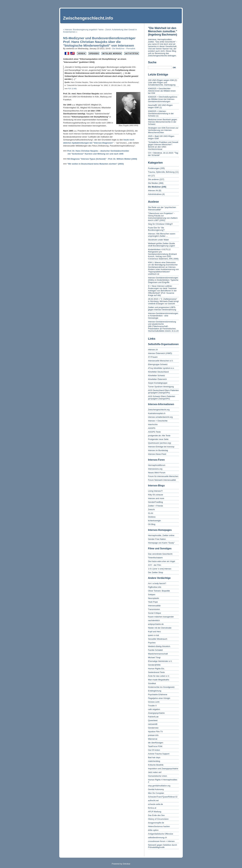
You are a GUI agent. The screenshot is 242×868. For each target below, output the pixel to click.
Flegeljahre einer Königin (159, 698)
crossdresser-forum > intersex (161, 841)
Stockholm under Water (158, 240)
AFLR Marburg (155, 812)
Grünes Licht (154, 702)
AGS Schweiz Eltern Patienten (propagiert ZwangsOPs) (162, 398)
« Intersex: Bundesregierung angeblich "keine (83, 30)
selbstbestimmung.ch (157, 838)
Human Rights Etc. (156, 669)
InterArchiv (153, 424)
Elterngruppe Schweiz (158, 364)
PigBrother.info (155, 587)
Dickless (152, 517)
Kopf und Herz (154, 632)
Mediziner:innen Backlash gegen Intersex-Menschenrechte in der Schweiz (163, 122)
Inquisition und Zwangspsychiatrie (163, 769)
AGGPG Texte (154, 432)
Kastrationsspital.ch (157, 413)
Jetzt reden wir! (155, 772)
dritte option (153, 830)
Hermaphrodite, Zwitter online (161, 535)
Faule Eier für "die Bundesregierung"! (156, 229)
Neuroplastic (154, 598)
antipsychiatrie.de (156, 624)
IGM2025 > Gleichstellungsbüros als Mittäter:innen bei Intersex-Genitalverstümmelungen (163, 99)
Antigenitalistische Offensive (161, 834)
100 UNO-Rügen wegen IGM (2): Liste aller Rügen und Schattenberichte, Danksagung (163, 82)
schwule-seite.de (155, 804)
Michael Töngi (154, 657)
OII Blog (152, 524)
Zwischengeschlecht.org (159, 410)
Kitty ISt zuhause (156, 495)
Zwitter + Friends (155, 506)
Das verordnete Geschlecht (160, 554)
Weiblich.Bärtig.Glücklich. (159, 646)
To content (217, 2)
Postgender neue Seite (158, 439)
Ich (149, 176)
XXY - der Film (154, 565)
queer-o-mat (153, 635)
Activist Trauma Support (159, 754)
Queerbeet (153, 720)
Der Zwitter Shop (156, 572)
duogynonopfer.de (156, 823)
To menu (227, 2)
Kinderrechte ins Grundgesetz (161, 687)
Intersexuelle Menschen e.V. (161, 361)
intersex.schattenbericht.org (160, 417)
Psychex (152, 643)
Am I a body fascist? (157, 583)
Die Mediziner (118, 49)
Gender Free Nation (157, 539)
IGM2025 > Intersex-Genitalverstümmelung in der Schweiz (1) (161, 113)
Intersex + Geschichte (158, 421)
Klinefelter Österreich (157, 379)
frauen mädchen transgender (161, 617)
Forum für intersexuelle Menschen (163, 476)
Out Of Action (154, 750)
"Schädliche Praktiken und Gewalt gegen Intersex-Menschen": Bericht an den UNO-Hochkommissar (163, 146)
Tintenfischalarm (155, 558)
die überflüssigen (156, 743)
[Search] (160, 68)
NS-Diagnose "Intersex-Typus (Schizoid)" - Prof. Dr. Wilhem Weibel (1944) (102, 159)
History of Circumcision (158, 819)
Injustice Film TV (155, 732)
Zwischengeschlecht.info (88, 18)
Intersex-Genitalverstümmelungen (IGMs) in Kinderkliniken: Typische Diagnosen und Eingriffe (163, 280)
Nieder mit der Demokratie (160, 628)
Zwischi (151, 509)
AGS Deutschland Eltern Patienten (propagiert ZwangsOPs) (163, 391)
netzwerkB (153, 724)
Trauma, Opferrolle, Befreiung (161, 172)
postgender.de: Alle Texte (159, 436)
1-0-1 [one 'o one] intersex (160, 569)
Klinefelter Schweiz (156, 376)
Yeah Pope (153, 602)
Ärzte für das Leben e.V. (159, 676)
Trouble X (152, 706)
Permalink (131, 49)
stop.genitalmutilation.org (159, 786)
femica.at (152, 808)
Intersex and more (156, 498)
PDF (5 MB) (72, 89)
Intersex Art (153, 190)
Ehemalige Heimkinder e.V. (160, 661)
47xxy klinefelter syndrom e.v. (161, 368)
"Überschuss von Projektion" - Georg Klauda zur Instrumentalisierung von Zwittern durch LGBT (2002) (163, 217)
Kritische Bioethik (156, 765)
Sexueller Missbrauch (158, 639)
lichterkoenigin (154, 521)
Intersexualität (154, 606)
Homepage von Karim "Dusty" (161, 543)
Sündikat (152, 683)
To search (237, 2)
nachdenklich (154, 620)
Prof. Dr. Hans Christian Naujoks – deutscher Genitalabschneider (98, 151)
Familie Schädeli (155, 650)
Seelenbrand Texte (156, 672)
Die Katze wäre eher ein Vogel (162, 561)
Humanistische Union (158, 776)
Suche (152, 62)
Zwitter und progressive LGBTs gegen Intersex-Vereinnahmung (162, 308)
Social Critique (154, 613)
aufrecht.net (153, 800)
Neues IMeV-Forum (157, 473)
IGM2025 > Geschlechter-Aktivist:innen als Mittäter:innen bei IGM (162, 91)
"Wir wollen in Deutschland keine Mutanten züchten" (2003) (95, 164)
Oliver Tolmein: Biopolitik (159, 591)
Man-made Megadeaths (159, 680)
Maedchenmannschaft (158, 654)
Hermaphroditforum (157, 465)
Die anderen (153, 179)
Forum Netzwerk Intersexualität (162, 480)
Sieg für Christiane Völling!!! (160, 224)
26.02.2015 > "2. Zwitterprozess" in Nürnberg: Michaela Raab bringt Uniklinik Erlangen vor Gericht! (163, 301)
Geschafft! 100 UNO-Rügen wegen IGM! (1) (160, 106)
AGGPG (152, 428)
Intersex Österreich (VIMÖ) (160, 353)
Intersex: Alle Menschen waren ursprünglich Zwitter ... (162, 235)
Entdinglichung (155, 691)
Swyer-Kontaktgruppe (158, 383)
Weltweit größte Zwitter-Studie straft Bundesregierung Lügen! (162, 245)
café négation (154, 709)
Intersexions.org (155, 469)
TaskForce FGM (155, 746)
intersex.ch (153, 350)
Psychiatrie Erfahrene (158, 694)
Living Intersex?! (155, 491)
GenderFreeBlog (155, 502)
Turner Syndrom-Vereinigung (161, 387)
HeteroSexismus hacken (159, 826)
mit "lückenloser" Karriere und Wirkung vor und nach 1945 (96, 154)
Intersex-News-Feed (157, 454)
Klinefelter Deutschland (158, 372)
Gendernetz (153, 728)
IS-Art (151, 513)
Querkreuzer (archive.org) (160, 443)
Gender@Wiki (154, 665)
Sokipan (152, 594)
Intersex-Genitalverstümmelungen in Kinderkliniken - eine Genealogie (163, 316)
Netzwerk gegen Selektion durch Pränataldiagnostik (162, 846)
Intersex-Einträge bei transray (161, 447)
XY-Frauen (153, 357)
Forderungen (154, 168)
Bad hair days (154, 757)
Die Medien (153, 183)
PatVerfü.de (153, 717)
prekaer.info (153, 735)
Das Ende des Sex (156, 815)
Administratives (155, 194)
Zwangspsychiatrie (156, 713)
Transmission (154, 609)
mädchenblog (154, 761)
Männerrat (153, 739)
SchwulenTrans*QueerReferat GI (163, 797)
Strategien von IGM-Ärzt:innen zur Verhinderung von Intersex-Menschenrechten (163, 130)
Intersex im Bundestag (158, 450)
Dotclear (127, 864)
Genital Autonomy (156, 789)
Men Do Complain (156, 793)
